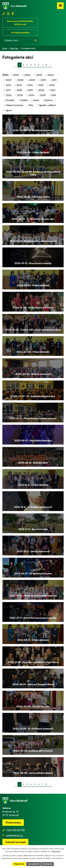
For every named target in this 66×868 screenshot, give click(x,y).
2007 (9, 80)
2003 (16, 75)
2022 (9, 95)
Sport (9, 110)
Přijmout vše (19, 864)
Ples (31, 105)
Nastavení (48, 864)
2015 (41, 85)
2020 (41, 90)
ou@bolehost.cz (14, 835)
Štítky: (6, 75)
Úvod (5, 48)
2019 (30, 90)
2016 (52, 85)
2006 (51, 75)
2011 (54, 80)
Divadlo (10, 100)
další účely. (56, 851)
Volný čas (14, 48)
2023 (20, 95)
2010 (43, 80)
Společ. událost (47, 105)
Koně (36, 100)
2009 (32, 80)
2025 (43, 95)
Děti (54, 95)
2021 (53, 90)
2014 (30, 85)
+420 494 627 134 (15, 830)
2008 (20, 80)
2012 (8, 85)
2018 (19, 90)
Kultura (49, 100)
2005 (39, 75)
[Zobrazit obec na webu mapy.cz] (15, 842)
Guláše (24, 100)
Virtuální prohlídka (20, 33)
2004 (27, 75)
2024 (31, 95)
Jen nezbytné (34, 864)
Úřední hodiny (13, 823)
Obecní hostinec (15, 105)
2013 (19, 85)
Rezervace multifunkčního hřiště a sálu (20, 23)
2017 (8, 90)
